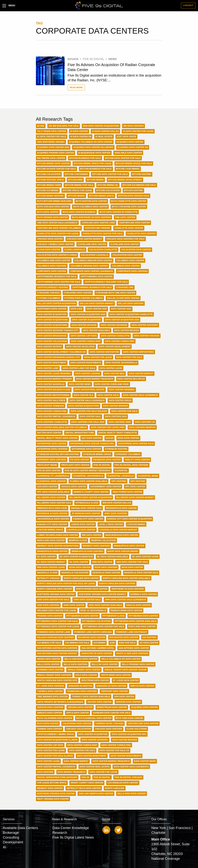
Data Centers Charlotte (52, 422)
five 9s (85, 777)
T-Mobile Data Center (50, 691)
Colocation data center (127, 255)
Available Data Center (128, 153)
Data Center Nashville (51, 384)
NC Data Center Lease (145, 557)
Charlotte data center (141, 234)
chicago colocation (78, 729)
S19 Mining (99, 643)
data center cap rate (50, 745)
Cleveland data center (125, 244)
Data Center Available (96, 330)
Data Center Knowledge (71, 828)
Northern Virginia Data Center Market (102, 594)
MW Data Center (92, 535)
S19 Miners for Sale (77, 643)
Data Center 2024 (121, 309)
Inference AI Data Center (52, 513)
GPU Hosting (119, 481)
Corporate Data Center (52, 271)
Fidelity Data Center (137, 460)
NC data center (79, 562)
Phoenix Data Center (50, 616)
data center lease (48, 761)
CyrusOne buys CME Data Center (116, 293)
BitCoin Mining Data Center (53, 163)
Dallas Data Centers (131, 303)
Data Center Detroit (49, 347)
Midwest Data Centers (96, 546)
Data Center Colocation (52, 341)
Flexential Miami (148, 476)
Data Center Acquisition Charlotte (131, 314)
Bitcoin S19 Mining (48, 190)
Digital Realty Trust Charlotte (118, 433)
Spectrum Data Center (95, 680)
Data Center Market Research (95, 379)
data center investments (126, 756)
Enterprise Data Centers (52, 449)
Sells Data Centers (75, 664)
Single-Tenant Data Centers (54, 675)
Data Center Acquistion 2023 (122, 320)
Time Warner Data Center (52, 697)
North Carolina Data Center (81, 578)
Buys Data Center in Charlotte (119, 212)
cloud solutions (136, 729)
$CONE (41, 126)
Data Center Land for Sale (79, 368)
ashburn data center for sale (112, 713)
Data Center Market (141, 373)
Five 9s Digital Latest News (73, 837)
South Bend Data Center (116, 675)
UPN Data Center (124, 697)
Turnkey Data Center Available (91, 697)
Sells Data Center (48, 664)
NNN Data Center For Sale (132, 562)
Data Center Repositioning (53, 395)
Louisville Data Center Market (118, 530)
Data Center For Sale (129, 357)
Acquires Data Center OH (133, 147)
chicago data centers (109, 729)
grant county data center (87, 783)
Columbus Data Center (130, 260)
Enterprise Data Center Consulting (92, 444)
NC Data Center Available (112, 557)
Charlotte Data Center (129, 228)
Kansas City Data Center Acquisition (129, 519)
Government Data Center (106, 487)
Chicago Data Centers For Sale (125, 239)
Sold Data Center (86, 675)
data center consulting (116, 745)
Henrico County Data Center (91, 492)
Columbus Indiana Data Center (89, 266)
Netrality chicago (48, 578)
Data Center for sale (124, 411)
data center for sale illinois (55, 756)
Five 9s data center (49, 470)
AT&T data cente (126, 137)
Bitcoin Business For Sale (96, 169)
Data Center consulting (52, 411)
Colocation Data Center (136, 250)
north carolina (115, 788)
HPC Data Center (135, 487)
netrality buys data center (84, 788)
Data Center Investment (52, 363)
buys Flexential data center (94, 718)
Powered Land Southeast (131, 632)
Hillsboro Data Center (51, 497)
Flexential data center (51, 481)
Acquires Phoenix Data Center (56, 153)
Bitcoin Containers (76, 174)
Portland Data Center (142, 626)
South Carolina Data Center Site (57, 680)
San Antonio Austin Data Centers (57, 648)
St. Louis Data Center (126, 680)
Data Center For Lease (98, 357)
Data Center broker (115, 406)
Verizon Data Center (128, 702)
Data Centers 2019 (116, 416)
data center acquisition (93, 734)
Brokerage (11, 833)
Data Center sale (90, 416)
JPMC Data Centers (116, 513)
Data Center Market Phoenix (55, 379)
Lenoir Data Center (83, 524)
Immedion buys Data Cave (52, 508)
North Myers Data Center (92, 589)
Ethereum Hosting (116, 449)
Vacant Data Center (99, 702)
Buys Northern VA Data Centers (92, 217)
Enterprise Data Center (52, 444)
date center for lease (103, 772)
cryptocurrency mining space (56, 734)
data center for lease (51, 750)
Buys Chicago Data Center (53, 207)
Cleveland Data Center (92, 244)
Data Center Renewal (122, 390)
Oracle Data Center (138, 605)
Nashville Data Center (106, 573)
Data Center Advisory (145, 325)
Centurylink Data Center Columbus (59, 228)
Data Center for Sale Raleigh (89, 411)
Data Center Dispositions (138, 352)
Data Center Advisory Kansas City (58, 330)
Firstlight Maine (47, 465)
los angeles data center (123, 783)
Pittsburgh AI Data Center (82, 616)
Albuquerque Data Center (94, 153)
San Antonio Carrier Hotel (98, 648)
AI (4, 847)
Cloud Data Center (49, 250)
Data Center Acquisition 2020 (88, 314)
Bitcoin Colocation (49, 174)
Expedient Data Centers (52, 460)
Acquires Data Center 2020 (53, 147)
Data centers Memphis (142, 427)
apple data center (77, 713)
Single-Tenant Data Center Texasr (125, 670)
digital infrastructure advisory (57, 777)
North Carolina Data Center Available (127, 578)
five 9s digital (102, 777)
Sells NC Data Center (105, 664)
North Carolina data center (55, 589)
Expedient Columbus (128, 454)
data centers (45, 772)
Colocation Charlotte (103, 250)
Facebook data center (107, 460)
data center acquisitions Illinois (57, 740)
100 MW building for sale (64, 126)
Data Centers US (145, 422)
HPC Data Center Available (53, 492)
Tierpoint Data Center (114, 691)
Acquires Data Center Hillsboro (93, 147)
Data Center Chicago (147, 336)
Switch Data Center (142, 686)
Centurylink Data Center (134, 223)
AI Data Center (79, 131)
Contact (188, 5)
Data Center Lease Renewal (54, 373)
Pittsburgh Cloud (114, 616)
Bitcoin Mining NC (108, 185)
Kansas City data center (52, 524)
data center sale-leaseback (131, 767)
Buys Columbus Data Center (90, 207)
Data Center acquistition (84, 406)
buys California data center (55, 718)
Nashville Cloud (47, 573)
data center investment (92, 756)
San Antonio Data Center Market (57, 653)
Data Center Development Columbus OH (61, 352)
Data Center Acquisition (52, 314)
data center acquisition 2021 (129, 734)
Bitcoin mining (76, 196)
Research (60, 833)
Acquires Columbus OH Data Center (91, 142)
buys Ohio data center (129, 718)
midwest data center (50, 788)
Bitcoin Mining (95, 180)
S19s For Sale (127, 643)
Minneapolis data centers (87, 551)
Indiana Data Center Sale (86, 508)
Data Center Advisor (84, 325)
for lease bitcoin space (52, 783)
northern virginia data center (56, 794)
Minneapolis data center (52, 551)
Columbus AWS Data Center (54, 260)
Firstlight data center (75, 465)
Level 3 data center (111, 524)
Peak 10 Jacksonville (93, 610)
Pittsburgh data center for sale (104, 626)
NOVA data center (132, 567)
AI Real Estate (104, 137)
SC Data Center (149, 643)
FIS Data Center (80, 460)
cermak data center (49, 729)
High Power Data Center (127, 492)
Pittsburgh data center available (136, 621)
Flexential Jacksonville (88, 476)
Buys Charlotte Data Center (129, 201)
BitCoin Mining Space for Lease (93, 163)
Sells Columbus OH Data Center (121, 659)
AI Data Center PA (81, 137)
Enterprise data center (86, 449)
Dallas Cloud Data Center (123, 298)
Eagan (110, 438)
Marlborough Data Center (122, 535)
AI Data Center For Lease (138, 131)
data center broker (125, 740)
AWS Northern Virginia (51, 142)
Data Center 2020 (97, 309)
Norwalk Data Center (144, 594)
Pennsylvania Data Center (126, 610)
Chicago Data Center (50, 239)
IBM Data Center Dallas (117, 503)
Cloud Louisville (75, 250)
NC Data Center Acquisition (76, 557)
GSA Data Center (47, 487)
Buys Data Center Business (79, 212)
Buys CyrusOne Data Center (129, 207)
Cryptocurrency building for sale (106, 282)
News (113, 59)
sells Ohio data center (132, 794)
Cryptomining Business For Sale (92, 287)
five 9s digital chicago (128, 777)
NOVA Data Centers (106, 567)
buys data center (48, 723)
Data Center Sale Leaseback (140, 395)
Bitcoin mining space (101, 196)
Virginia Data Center (80, 707)
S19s (112, 643)
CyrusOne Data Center (78, 293)
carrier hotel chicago (110, 723)
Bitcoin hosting (133, 190)
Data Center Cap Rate (84, 336)
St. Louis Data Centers (51, 686)
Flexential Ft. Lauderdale (53, 476)
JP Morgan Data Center (86, 513)
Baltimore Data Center (51, 158)
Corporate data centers (132, 271)
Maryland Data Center (51, 540)
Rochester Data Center (124, 637)
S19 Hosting (149, 637)
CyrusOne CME (125, 287)
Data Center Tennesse (51, 406)
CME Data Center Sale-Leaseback (57, 223)
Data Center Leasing (88, 373)
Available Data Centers (20, 828)
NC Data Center (46, 557)
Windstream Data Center (112, 707)
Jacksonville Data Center (53, 519)
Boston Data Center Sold (133, 196)
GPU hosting (138, 481)
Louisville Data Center (81, 530)
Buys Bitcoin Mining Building (54, 201)
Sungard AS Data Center (111, 686)
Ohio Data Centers (48, 605)
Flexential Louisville (121, 476)
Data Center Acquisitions (53, 320)
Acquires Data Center (130, 142)
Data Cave (76, 309)
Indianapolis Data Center (121, 508)
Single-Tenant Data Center (84, 670)
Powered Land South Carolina (93, 632)
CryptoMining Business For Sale (57, 276)
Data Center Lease (111, 368)
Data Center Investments (86, 363)
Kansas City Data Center (88, 519)
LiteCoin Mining (136, 524)
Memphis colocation (103, 540)
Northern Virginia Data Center (56, 594)
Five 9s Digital (102, 465)
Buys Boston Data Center (91, 201)
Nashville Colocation (75, 573)
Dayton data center (49, 433)
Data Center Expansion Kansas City (59, 357)
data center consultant (82, 745)
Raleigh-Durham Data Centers (55, 637)
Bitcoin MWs (75, 180)
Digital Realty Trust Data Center (57, 438)
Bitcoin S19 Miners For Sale (139, 185)
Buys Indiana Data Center (53, 217)
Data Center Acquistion (86, 320)
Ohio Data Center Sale (87, 600)
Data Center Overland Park (112, 384)
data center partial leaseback (56, 767)
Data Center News (80, 384)
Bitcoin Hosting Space (51, 180)
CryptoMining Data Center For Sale (59, 282)
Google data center (74, 487)
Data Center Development (115, 347)
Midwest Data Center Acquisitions (58, 546)
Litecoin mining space (50, 530)
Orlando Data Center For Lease (57, 610)
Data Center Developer (80, 347)
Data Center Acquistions (52, 325)
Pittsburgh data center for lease (58, 626)
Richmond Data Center (92, 637)
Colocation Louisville (95, 255)
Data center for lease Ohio (108, 427)
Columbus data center (126, 266)
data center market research (111, 761)
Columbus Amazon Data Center (93, 260)
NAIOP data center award (123, 551)
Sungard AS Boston (80, 686)
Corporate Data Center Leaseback (92, 271)
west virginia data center (53, 799)
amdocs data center (50, 713)
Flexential (121, 470)
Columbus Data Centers (52, 266)
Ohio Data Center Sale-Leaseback (126, 600)
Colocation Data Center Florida (57, 255)
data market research (71, 772)
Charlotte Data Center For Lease (58, 234)
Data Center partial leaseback (56, 416)
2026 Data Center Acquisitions (101, 126)
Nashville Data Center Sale (141, 573)
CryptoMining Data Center (97, 276)
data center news (145, 761)
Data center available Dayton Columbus (62, 427)
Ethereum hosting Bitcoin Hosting (58, 454)
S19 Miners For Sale (49, 643)
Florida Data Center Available (88, 481)
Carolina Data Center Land (98, 223)
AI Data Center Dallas (105, 131)
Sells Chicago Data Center (81, 659)
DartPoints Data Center (52, 309)
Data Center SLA (84, 395)
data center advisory (95, 740)
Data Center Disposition (104, 352)
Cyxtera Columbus (49, 298)
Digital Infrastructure (80, 433)
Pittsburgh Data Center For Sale (58, 621)
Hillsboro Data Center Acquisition (90, 497)
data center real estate (95, 767)
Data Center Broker (127, 330)
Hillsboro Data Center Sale (54, 503)
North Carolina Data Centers (117, 584)
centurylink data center (143, 723)
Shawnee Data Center (50, 670)
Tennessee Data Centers (82, 691)
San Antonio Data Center (134, 648)
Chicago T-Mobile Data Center (55, 244)
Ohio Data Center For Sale (53, 600)
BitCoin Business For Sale (85, 158)
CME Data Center (125, 217)
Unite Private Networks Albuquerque (60, 702)
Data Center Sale (108, 395)
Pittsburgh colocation (96, 621)
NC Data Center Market (51, 562)
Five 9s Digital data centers (131, 465)
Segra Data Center (49, 659)
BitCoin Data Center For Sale (123, 158)
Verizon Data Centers (50, 707)
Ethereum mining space (97, 454)
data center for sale (82, 750)
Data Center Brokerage (52, 336)
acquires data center (144, 707)
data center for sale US (114, 750)
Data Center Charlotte (115, 336)
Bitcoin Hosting (142, 174)
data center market (76, 761)
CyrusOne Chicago (48, 293)
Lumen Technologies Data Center (58, 535)
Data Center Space (120, 400)
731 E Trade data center (52, 131)
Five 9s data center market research (88, 470)
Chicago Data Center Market (84, 239)
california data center (77, 723)
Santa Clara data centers (132, 653)
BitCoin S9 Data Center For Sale (57, 169)
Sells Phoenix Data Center (138, 664)
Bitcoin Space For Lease (77, 190)
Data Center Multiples (131, 379)
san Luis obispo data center (96, 794)
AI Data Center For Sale (52, 137)
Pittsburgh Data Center (143, 616)
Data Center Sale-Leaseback (87, 400)
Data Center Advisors (114, 325)
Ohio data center (74, 605)
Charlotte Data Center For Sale (103, 234)
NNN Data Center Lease (51, 567)
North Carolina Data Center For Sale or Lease (66, 584)
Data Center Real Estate (90, 390)
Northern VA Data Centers (128, 589)
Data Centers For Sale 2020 (88, 422)
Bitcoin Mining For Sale (79, 185)
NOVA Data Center (80, 567)
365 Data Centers (133, 126)
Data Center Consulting (120, 341)
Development (13, 842)
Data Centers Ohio (120, 422)
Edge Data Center (128, 438)
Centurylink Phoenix (98, 228)
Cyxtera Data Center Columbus (84, 298)
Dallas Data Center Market (97, 303)
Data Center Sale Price (51, 400)
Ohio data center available (105, 605)
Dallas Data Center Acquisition (56, 303)
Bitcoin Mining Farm (49, 185)
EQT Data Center (92, 438)
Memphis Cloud (78, 540)
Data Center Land (48, 368)
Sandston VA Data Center (97, 653)
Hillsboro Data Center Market (135, 497)
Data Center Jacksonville (121, 363)
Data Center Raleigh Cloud (54, 390)
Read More (76, 87)
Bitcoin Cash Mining (128, 169)
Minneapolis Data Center (129, 546)
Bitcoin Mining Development (125, 180)
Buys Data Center (48, 212)
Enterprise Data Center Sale (136, 444)
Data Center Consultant (86, 341)
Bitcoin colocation (108, 190)
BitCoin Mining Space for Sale (134, 163)
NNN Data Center (102, 562)
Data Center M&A (114, 373)
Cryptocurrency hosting (53, 287)
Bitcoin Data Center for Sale (110, 174)
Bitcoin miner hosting (50, 196)
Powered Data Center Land (54, 632)
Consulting (11, 837)
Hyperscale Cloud (87, 503)
